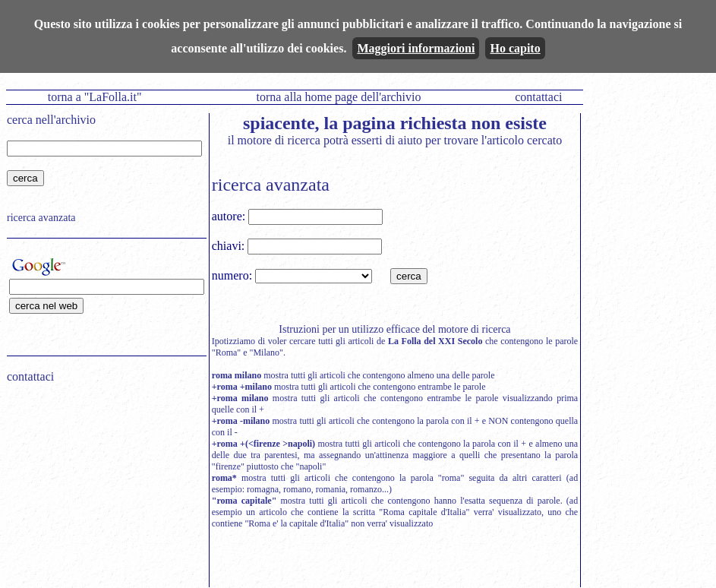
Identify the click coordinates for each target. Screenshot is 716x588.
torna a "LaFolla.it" (95, 97)
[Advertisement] (102, 492)
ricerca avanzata (41, 218)
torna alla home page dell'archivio (338, 97)
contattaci (538, 97)
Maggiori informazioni (416, 48)
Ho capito (515, 48)
